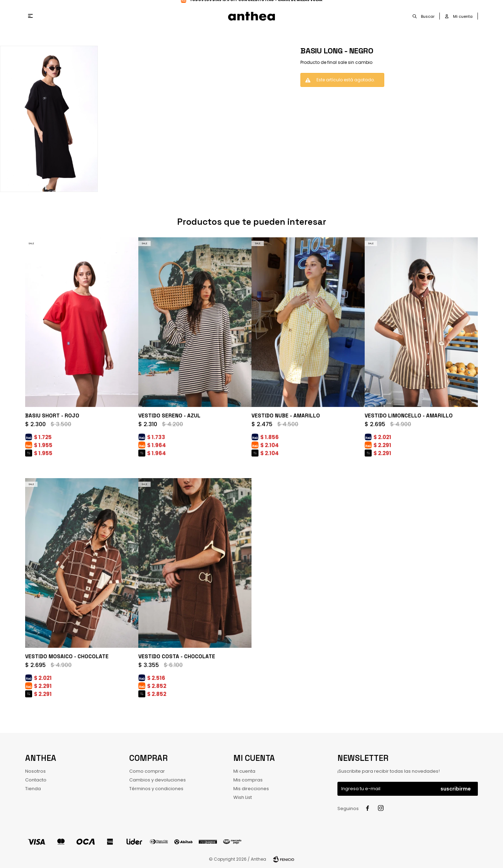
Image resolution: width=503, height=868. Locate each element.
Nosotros (35, 771)
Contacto (36, 780)
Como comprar (147, 771)
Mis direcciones (251, 789)
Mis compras (248, 780)
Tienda (33, 789)
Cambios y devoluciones (158, 780)
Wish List (243, 797)
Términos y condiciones (156, 789)
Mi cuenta (244, 771)
